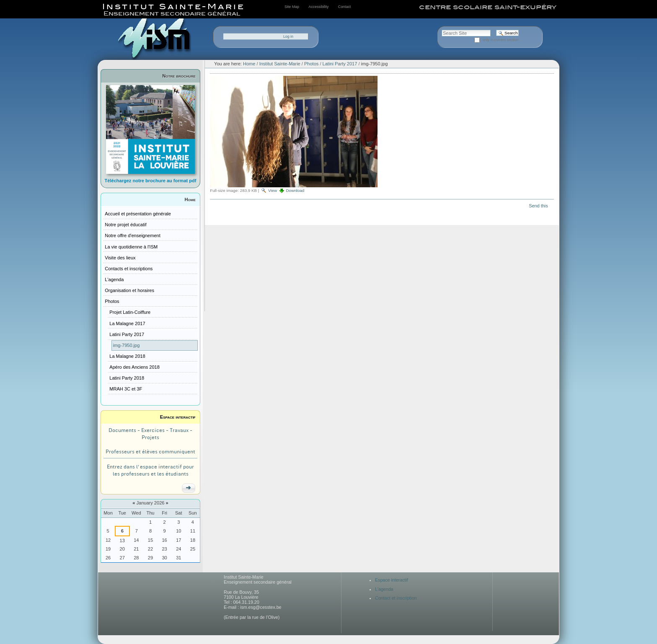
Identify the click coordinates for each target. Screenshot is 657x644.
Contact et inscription (396, 598)
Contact (344, 7)
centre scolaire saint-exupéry (488, 7)
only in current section (501, 40)
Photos (311, 64)
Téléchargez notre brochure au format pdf (151, 181)
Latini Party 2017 (340, 64)
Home (190, 199)
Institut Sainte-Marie (280, 64)
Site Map (292, 7)
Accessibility (318, 7)
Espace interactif (178, 417)
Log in (288, 36)
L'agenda (384, 589)
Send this (538, 206)
